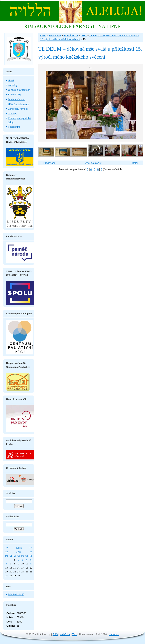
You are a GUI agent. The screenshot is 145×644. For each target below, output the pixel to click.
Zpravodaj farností (18, 109)
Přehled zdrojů (16, 594)
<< (7, 548)
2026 (19, 552)
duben (19, 548)
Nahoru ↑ (114, 634)
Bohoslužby (14, 95)
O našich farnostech (19, 90)
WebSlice (65, 634)
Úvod (43, 35)
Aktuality (13, 85)
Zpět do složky (93, 163)
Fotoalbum (55, 35)
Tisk (75, 634)
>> (31, 548)
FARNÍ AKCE (71, 35)
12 (31, 564)
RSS (55, 634)
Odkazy (12, 113)
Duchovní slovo (17, 99)
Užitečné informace (19, 104)
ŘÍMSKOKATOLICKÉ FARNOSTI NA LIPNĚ (72, 26)
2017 (84, 35)
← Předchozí (47, 163)
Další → (136, 163)
